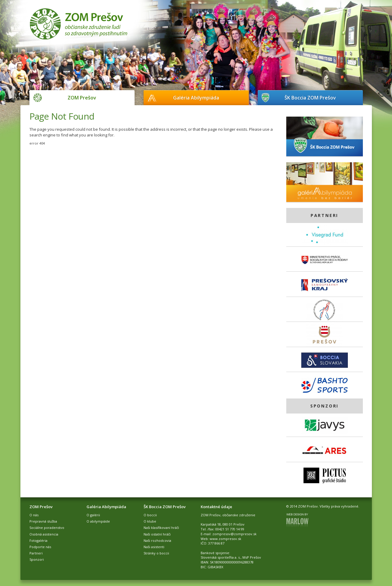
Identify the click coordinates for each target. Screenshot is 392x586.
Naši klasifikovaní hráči (161, 528)
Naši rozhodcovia (157, 540)
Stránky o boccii (156, 553)
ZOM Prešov (82, 98)
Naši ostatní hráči (157, 534)
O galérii (93, 515)
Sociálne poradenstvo (47, 528)
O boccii (150, 515)
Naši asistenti (154, 547)
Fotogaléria (38, 540)
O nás (34, 515)
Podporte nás (40, 547)
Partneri (36, 553)
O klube (150, 521)
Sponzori (37, 559)
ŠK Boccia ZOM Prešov (310, 98)
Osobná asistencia (44, 534)
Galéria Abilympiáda (196, 98)
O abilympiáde (98, 521)
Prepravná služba (43, 521)
